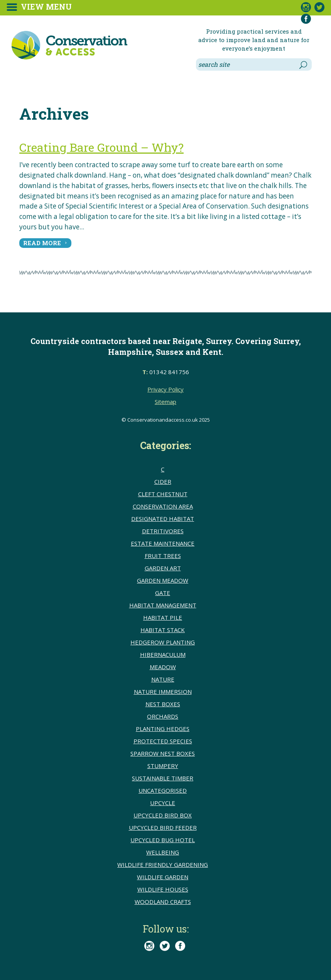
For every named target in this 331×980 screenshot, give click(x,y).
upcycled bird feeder (163, 827)
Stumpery (163, 766)
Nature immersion (163, 692)
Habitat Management (163, 605)
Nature (163, 679)
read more (42, 243)
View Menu (46, 7)
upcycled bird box (163, 815)
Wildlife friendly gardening (163, 865)
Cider (163, 482)
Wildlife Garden (163, 877)
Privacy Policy (165, 389)
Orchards (163, 716)
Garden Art (163, 568)
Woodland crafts (163, 902)
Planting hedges (163, 729)
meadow (163, 667)
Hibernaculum (163, 654)
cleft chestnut (163, 494)
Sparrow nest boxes (163, 753)
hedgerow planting (163, 642)
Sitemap (165, 402)
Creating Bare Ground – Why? (101, 147)
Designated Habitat (163, 519)
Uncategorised (163, 790)
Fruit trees (163, 556)
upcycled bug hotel (163, 840)
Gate (163, 593)
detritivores (163, 531)
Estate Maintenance (163, 543)
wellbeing (163, 852)
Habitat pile (163, 617)
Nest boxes (163, 704)
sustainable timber (163, 778)
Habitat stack (163, 630)
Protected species (163, 741)
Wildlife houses (163, 889)
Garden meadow (163, 580)
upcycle (163, 803)
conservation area (163, 506)
